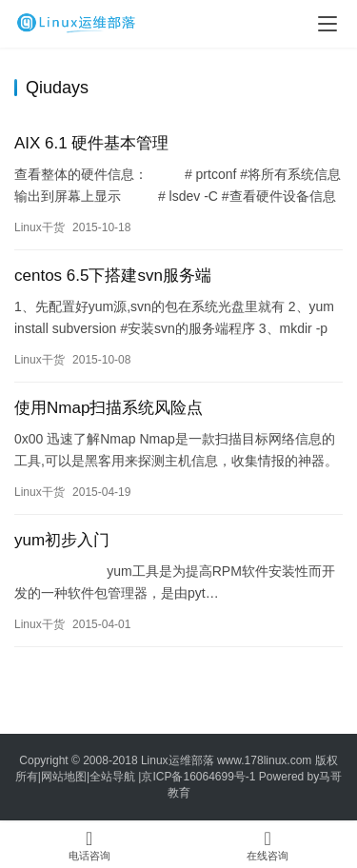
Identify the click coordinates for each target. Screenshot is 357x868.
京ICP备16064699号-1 (198, 777)
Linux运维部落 (178, 760)
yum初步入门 (62, 540)
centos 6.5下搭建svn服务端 (113, 276)
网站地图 (64, 777)
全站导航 (112, 777)
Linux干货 (40, 227)
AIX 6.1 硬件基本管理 (91, 143)
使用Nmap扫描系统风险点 (109, 408)
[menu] (327, 24)
